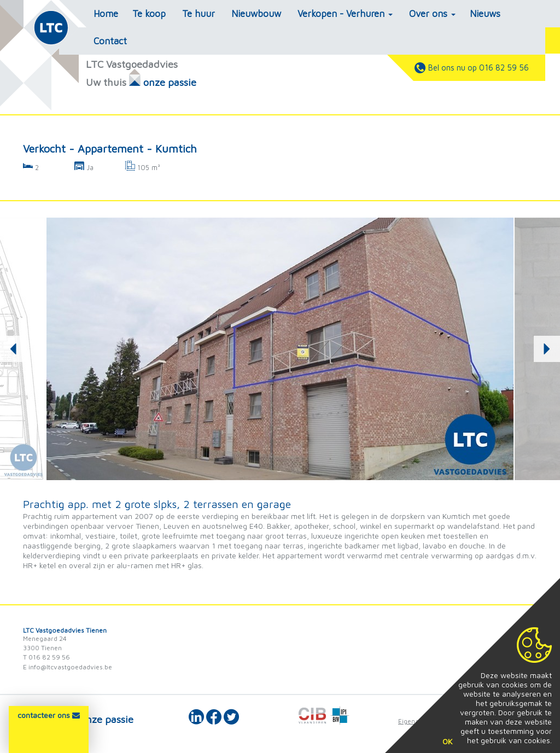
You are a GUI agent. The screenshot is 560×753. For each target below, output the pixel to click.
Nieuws (485, 14)
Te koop (149, 14)
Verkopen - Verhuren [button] (345, 14)
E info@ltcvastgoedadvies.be (68, 667)
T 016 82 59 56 (46, 657)
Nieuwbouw (256, 14)
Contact (110, 41)
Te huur (199, 14)
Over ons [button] (432, 14)
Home (106, 14)
